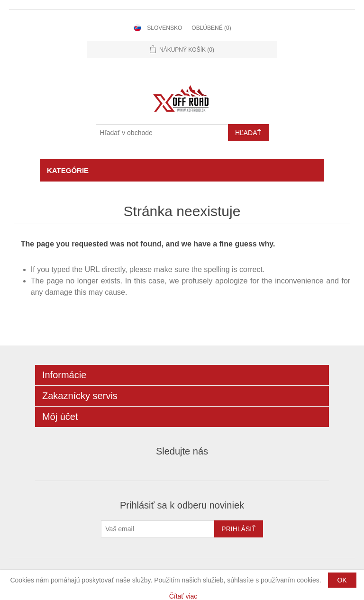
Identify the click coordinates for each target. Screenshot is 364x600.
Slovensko (164, 28)
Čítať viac (183, 596)
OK (342, 580)
